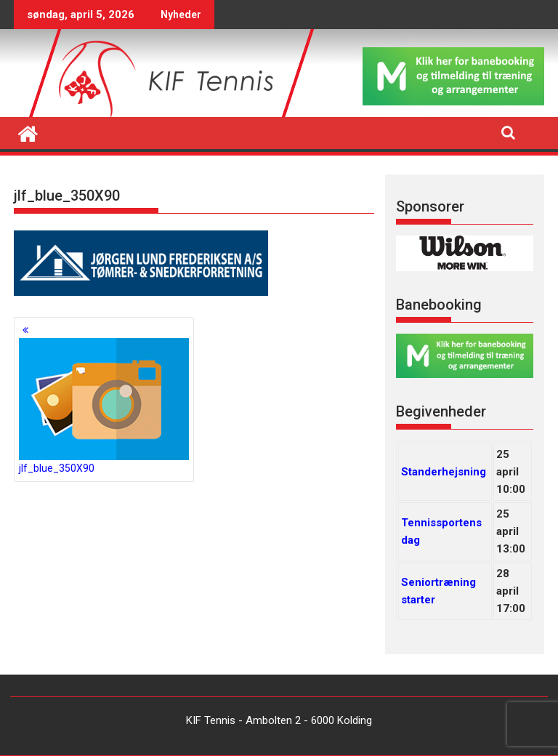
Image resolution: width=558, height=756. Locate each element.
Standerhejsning (444, 472)
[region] (465, 253)
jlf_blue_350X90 (104, 406)
